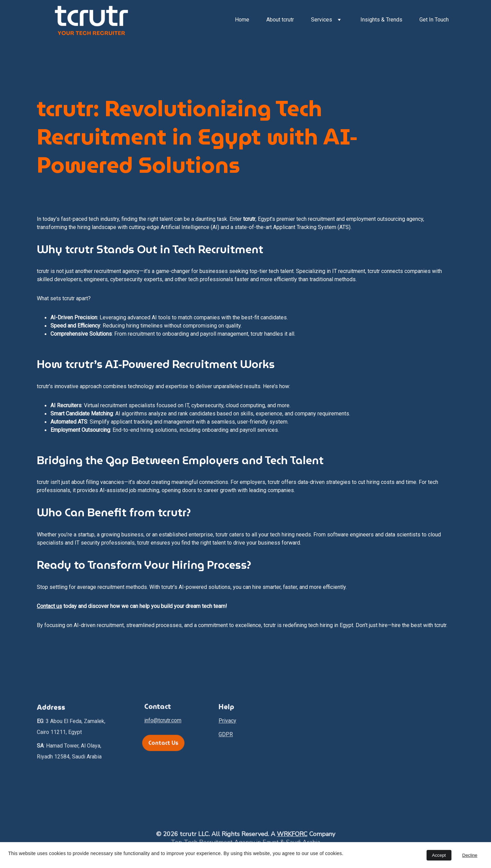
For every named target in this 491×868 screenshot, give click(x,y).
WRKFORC (292, 836)
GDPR (226, 738)
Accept (439, 855)
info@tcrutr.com (163, 723)
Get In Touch (434, 20)
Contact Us (163, 744)
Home (242, 20)
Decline (470, 855)
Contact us (49, 606)
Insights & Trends (381, 20)
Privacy (227, 724)
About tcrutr (280, 20)
